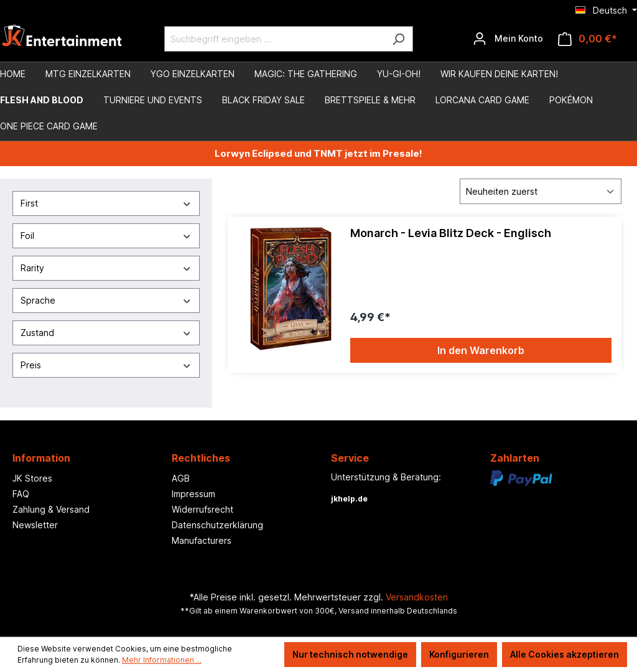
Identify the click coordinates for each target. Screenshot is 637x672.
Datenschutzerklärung (217, 525)
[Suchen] (398, 39)
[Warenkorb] (588, 39)
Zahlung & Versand (51, 509)
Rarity (106, 268)
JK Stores (32, 478)
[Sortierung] (541, 191)
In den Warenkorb (481, 350)
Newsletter (35, 525)
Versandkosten (417, 597)
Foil (106, 236)
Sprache (106, 300)
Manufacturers (202, 540)
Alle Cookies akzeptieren (565, 654)
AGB (181, 478)
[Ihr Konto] (508, 39)
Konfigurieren (459, 654)
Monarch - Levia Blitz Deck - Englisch (451, 233)
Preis (106, 365)
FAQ (21, 494)
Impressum (193, 494)
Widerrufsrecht (202, 509)
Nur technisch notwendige (350, 654)
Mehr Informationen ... (162, 660)
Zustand (106, 333)
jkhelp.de (349, 499)
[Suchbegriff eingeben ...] (274, 39)
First (106, 203)
